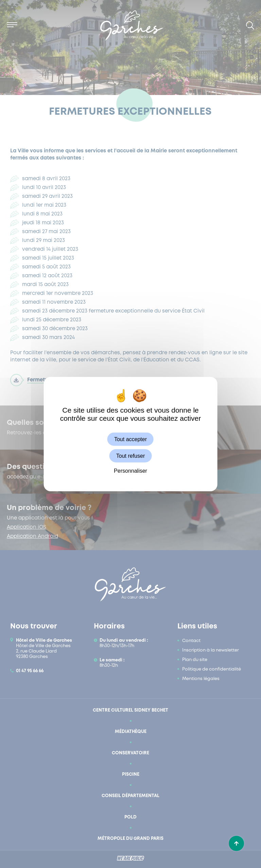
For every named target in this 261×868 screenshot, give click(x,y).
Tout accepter (130, 439)
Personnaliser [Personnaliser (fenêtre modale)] (130, 471)
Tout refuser (130, 456)
